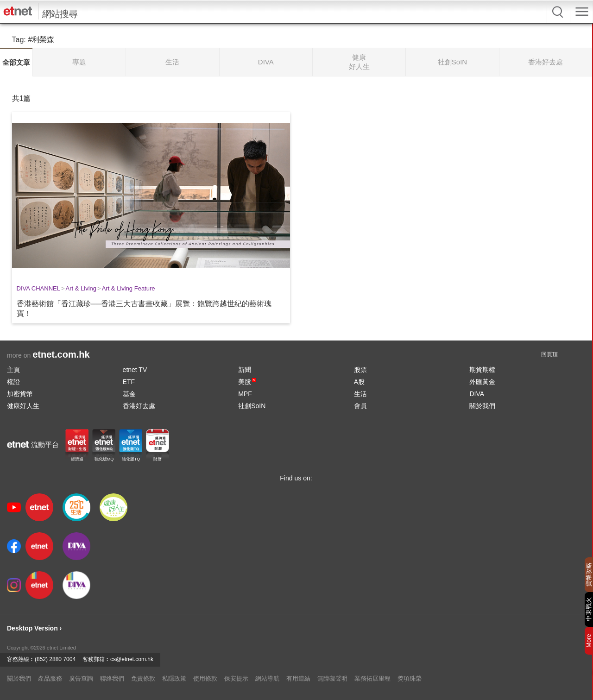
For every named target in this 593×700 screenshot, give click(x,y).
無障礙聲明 (332, 678)
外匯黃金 (482, 382)
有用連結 (298, 678)
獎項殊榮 (410, 678)
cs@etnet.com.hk (132, 659)
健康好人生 (23, 406)
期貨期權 (482, 370)
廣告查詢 (81, 678)
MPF (245, 394)
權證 (13, 382)
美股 (247, 382)
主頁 (13, 370)
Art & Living (81, 288)
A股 (359, 382)
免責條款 (143, 678)
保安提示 (236, 678)
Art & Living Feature (129, 288)
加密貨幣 (20, 394)
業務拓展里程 (372, 678)
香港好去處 (139, 406)
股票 (360, 370)
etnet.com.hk (61, 354)
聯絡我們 (112, 678)
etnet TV (135, 370)
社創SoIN (252, 406)
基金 (129, 394)
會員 (360, 406)
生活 (360, 394)
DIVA (477, 394)
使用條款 (205, 678)
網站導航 (267, 678)
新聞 (245, 370)
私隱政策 (174, 678)
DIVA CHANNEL (38, 288)
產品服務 (50, 678)
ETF (129, 382)
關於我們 (482, 406)
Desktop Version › (34, 628)
